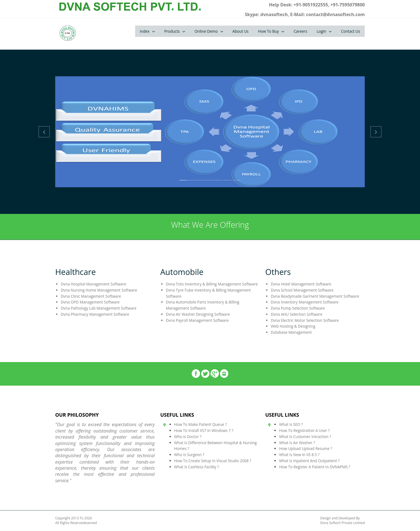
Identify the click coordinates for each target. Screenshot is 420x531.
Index (145, 31)
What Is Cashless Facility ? (197, 467)
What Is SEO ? (291, 424)
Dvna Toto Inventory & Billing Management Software (212, 284)
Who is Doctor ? (188, 437)
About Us (241, 31)
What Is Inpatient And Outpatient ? (309, 461)
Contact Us (351, 31)
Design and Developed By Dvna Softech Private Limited (342, 521)
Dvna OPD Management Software (90, 302)
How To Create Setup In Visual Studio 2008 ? (213, 461)
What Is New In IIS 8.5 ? (299, 455)
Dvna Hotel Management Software (301, 284)
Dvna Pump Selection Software (298, 308)
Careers (300, 31)
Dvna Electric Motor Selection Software (305, 320)
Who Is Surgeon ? (189, 455)
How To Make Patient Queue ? (201, 424)
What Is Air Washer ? (297, 443)
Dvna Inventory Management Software (305, 302)
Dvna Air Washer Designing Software (198, 314)
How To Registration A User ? (304, 430)
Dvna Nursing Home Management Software (99, 290)
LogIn (321, 31)
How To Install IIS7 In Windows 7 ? (204, 430)
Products (172, 31)
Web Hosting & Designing (293, 326)
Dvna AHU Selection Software (296, 314)
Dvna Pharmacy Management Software (95, 314)
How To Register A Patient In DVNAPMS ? (315, 467)
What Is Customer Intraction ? (305, 437)
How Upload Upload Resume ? (306, 448)
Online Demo (206, 31)
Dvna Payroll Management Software (197, 320)
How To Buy (268, 31)
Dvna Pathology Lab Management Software (99, 308)
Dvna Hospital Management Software (93, 284)
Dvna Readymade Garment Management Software (315, 296)
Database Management (291, 332)
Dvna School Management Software (302, 290)
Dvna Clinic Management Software (91, 296)
